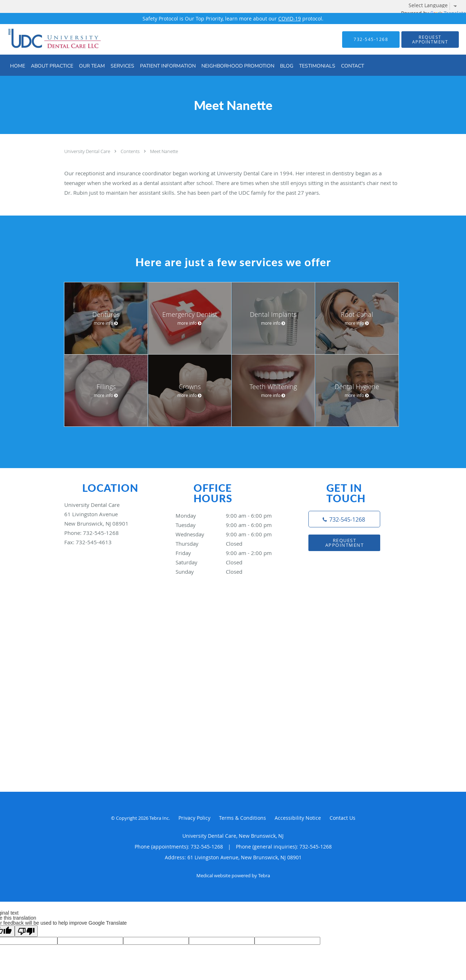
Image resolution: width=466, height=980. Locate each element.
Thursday (231, 544)
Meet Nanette (164, 151)
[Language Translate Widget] (435, 5)
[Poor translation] (26, 931)
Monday (231, 516)
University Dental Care (88, 151)
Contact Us (342, 818)
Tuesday (231, 525)
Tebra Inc (159, 818)
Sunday (231, 572)
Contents (131, 151)
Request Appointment (345, 543)
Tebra (264, 875)
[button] (430, 40)
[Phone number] (344, 519)
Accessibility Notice (298, 818)
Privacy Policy (194, 818)
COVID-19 (290, 19)
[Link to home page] (42, 39)
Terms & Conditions (243, 818)
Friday (231, 553)
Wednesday (231, 534)
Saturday (231, 562)
